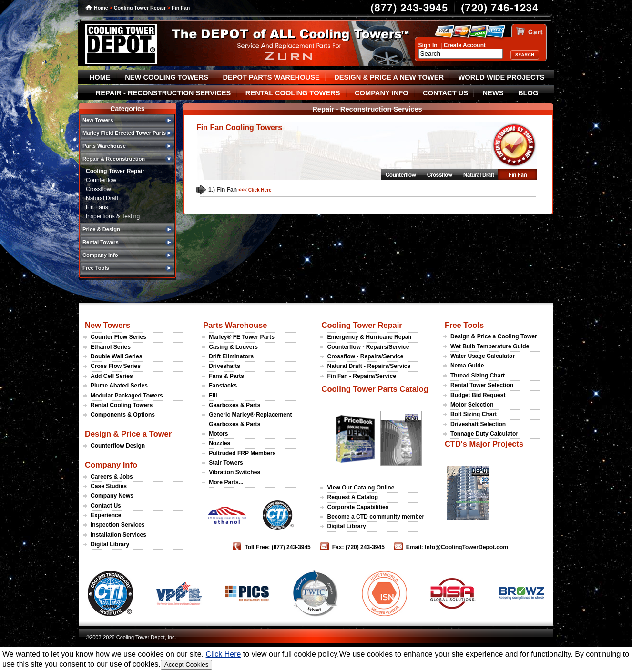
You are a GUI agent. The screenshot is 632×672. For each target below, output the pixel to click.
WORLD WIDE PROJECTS (502, 77)
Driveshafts (224, 366)
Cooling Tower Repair (140, 8)
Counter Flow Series (118, 337)
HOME (100, 77)
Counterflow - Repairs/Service (368, 347)
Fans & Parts (226, 376)
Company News (112, 496)
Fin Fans (97, 207)
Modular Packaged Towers (127, 396)
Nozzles (219, 443)
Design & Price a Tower (128, 434)
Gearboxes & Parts (234, 405)
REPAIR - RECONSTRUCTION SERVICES (163, 93)
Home (101, 8)
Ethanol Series (111, 347)
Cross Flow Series (116, 366)
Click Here (224, 654)
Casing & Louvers (233, 347)
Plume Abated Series (119, 386)
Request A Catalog (352, 497)
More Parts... (226, 482)
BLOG (528, 93)
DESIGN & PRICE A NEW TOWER (389, 77)
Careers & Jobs (112, 477)
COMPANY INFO (382, 93)
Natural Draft (102, 198)
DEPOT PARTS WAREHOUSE (271, 77)
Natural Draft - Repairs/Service (369, 366)
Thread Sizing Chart (478, 376)
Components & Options (123, 415)
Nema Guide (467, 366)
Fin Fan (181, 8)
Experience (106, 515)
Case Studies (109, 486)
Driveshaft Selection (478, 424)
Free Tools (464, 325)
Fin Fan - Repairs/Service (362, 376)
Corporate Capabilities (358, 507)
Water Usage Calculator (483, 356)
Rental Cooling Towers (122, 405)
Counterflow (101, 180)
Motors (218, 434)
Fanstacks (223, 386)
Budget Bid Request (478, 395)
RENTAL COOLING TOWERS (293, 93)
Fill (213, 396)
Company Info (111, 465)
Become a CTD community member (376, 517)
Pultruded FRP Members (242, 453)
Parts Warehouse (235, 325)
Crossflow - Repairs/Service (365, 356)
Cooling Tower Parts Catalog (375, 389)
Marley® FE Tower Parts (242, 337)
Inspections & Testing (113, 216)
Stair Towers (226, 463)
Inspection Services (118, 525)
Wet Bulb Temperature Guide (490, 346)
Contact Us (106, 506)
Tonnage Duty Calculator (484, 434)
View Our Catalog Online (361, 488)
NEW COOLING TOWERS (167, 77)
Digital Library (110, 544)
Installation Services (118, 535)
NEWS (493, 93)
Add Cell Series (112, 376)
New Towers (107, 325)
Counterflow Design (118, 446)
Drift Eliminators (231, 356)
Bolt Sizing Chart (474, 414)
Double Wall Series (116, 356)
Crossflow (98, 189)
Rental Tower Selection (482, 385)
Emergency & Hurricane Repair (369, 337)
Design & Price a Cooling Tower (494, 336)
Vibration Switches (234, 472)
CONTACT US (445, 93)
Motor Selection (472, 405)
